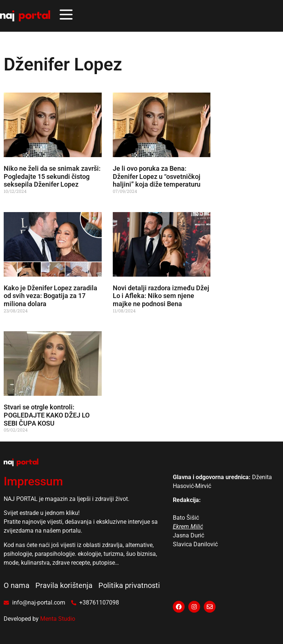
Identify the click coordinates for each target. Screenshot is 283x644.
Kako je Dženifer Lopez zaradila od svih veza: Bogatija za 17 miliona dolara (50, 296)
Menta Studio (58, 619)
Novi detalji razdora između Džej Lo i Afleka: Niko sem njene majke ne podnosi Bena (161, 296)
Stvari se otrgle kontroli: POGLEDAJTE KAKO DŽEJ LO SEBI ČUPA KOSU (47, 415)
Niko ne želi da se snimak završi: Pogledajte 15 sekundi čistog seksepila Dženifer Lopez (52, 176)
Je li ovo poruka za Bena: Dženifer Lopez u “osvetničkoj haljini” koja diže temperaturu (157, 176)
